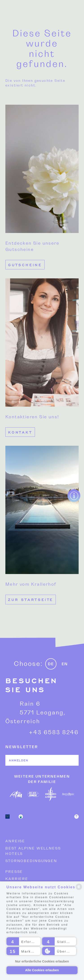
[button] (24, 941)
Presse (14, 872)
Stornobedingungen (31, 861)
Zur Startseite (31, 599)
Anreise (15, 841)
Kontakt (20, 432)
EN (65, 664)
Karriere (17, 879)
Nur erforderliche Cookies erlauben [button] (42, 961)
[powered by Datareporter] (79, 887)
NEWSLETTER (22, 747)
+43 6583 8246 (54, 732)
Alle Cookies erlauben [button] (42, 970)
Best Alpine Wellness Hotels (33, 851)
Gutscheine (25, 265)
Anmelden (19, 760)
